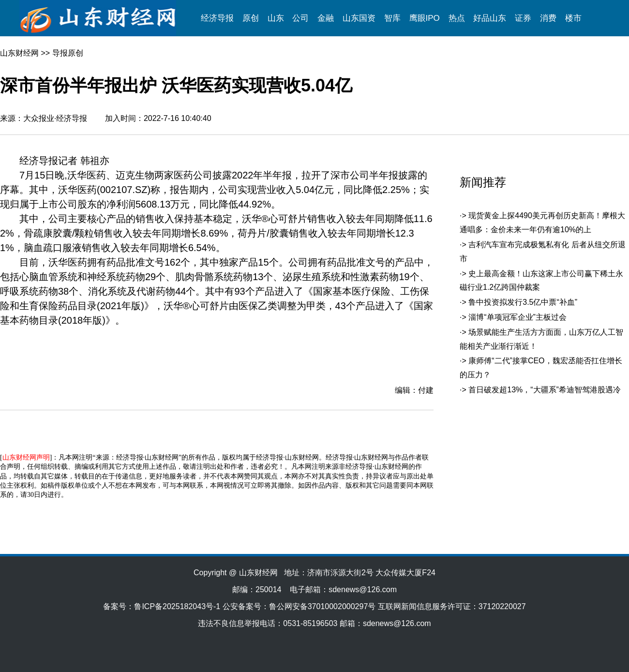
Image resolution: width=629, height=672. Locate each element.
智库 (392, 18)
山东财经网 (19, 53)
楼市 (573, 18)
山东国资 (359, 18)
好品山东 (490, 18)
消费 (548, 18)
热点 (457, 18)
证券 (523, 18)
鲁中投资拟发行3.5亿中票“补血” (523, 302)
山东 (276, 18)
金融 (326, 18)
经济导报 (217, 18)
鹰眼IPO (425, 18)
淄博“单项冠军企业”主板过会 (517, 317)
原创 (251, 18)
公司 (300, 18)
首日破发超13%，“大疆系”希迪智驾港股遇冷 (545, 390)
